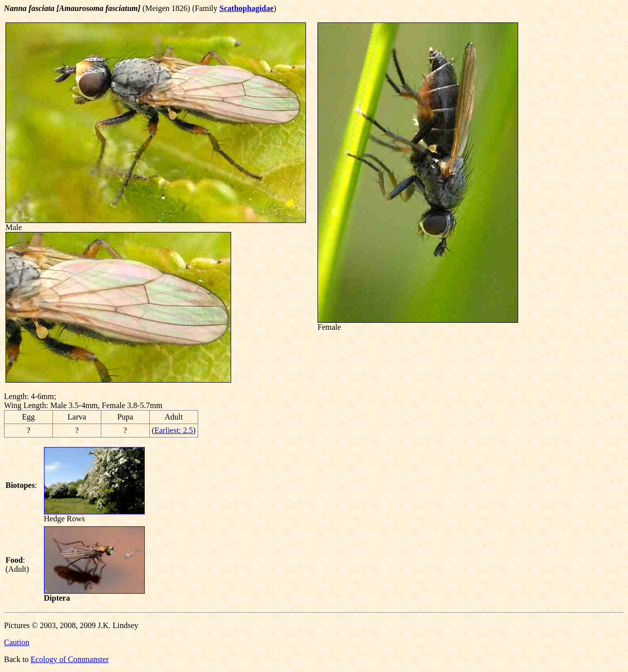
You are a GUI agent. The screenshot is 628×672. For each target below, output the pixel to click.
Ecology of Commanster (69, 659)
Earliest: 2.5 (173, 430)
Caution (17, 642)
